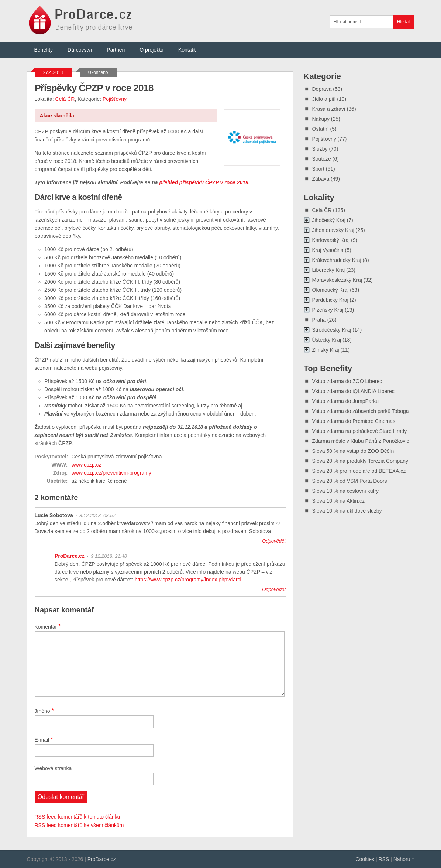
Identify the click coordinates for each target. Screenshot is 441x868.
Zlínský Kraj (326, 350)
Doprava (322, 89)
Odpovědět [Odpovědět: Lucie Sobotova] (274, 541)
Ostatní (321, 129)
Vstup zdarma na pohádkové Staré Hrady (360, 431)
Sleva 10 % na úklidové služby (347, 511)
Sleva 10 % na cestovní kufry (346, 491)
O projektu (151, 50)
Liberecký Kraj (329, 270)
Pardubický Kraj (330, 300)
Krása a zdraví (329, 109)
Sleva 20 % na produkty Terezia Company (360, 461)
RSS (384, 859)
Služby (320, 149)
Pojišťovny (115, 99)
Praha (319, 320)
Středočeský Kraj (332, 330)
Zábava (321, 179)
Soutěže (322, 159)
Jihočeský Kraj (329, 220)
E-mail (44, 739)
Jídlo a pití (324, 99)
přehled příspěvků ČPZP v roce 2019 (204, 182)
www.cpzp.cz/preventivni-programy (111, 473)
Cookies (365, 859)
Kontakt (187, 50)
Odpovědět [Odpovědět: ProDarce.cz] (274, 589)
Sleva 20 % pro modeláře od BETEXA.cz (359, 471)
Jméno (44, 711)
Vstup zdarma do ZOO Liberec (347, 381)
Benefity (44, 50)
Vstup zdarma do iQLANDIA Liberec (353, 391)
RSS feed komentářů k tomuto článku (77, 817)
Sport (318, 169)
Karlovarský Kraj (331, 240)
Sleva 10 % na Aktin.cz (338, 501)
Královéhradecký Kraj (337, 260)
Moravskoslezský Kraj (337, 280)
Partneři (116, 50)
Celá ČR (65, 99)
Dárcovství (80, 50)
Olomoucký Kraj (330, 290)
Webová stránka (53, 768)
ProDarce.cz (70, 556)
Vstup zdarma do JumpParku (346, 401)
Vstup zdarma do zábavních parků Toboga (361, 411)
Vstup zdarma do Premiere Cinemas (354, 421)
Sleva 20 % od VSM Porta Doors (350, 481)
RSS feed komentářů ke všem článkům (79, 825)
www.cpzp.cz (87, 465)
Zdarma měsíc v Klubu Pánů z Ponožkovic (361, 441)
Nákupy (321, 119)
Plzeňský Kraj (328, 310)
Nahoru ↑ (404, 859)
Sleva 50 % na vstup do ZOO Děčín (353, 451)
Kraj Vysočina (328, 250)
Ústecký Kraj (327, 340)
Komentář (48, 626)
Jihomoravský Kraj (333, 230)
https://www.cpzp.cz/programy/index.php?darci (188, 580)
